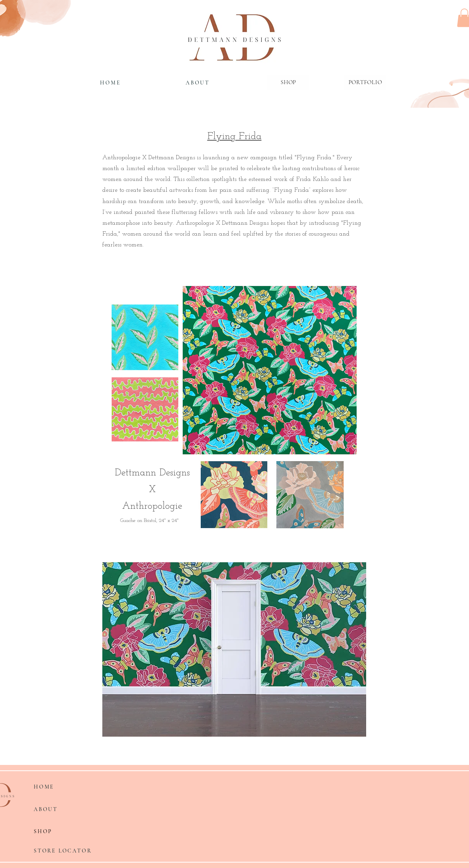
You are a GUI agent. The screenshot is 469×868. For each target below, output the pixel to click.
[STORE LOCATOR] (66, 851)
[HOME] (110, 83)
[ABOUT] (198, 83)
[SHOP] (62, 832)
